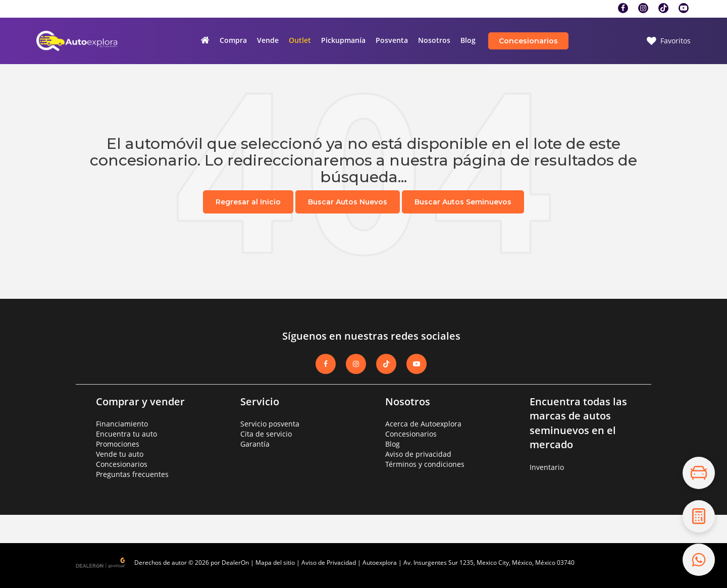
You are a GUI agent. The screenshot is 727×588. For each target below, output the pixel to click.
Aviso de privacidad (418, 454)
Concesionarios (528, 41)
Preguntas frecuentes (132, 474)
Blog (468, 40)
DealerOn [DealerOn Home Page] (235, 562)
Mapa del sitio (275, 562)
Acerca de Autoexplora (423, 424)
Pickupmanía (343, 40)
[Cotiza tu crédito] (699, 516)
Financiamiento (122, 424)
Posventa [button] (392, 40)
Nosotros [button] (434, 40)
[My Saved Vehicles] (669, 41)
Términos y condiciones (425, 464)
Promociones (118, 444)
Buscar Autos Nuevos (348, 202)
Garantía (255, 444)
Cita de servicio (266, 434)
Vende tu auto (120, 454)
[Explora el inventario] (699, 473)
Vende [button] (268, 40)
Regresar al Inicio (248, 202)
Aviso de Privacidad (329, 562)
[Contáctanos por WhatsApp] (699, 560)
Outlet (300, 40)
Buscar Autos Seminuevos (463, 202)
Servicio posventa (270, 424)
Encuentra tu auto (126, 434)
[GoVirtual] (101, 562)
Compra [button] (233, 40)
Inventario (547, 467)
